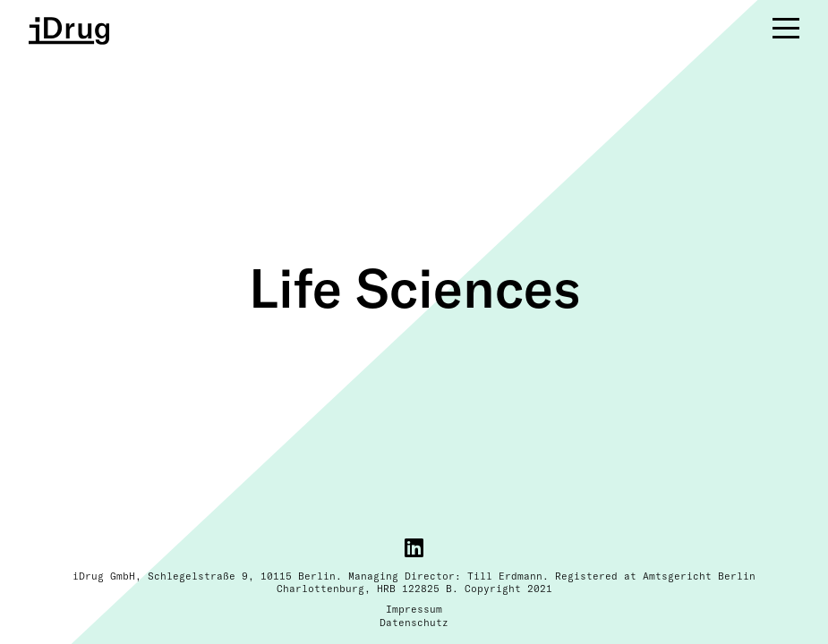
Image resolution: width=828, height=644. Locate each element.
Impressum (414, 609)
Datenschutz (414, 623)
